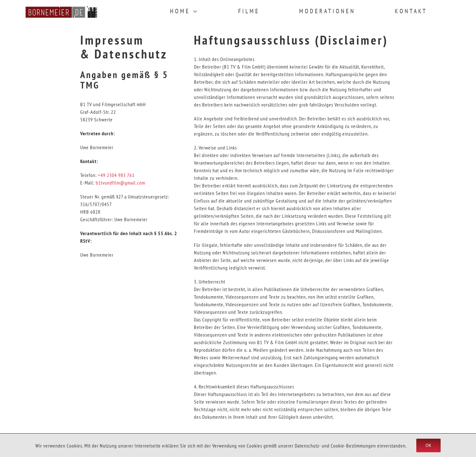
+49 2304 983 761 (116, 175)
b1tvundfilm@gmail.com (121, 183)
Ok (428, 445)
